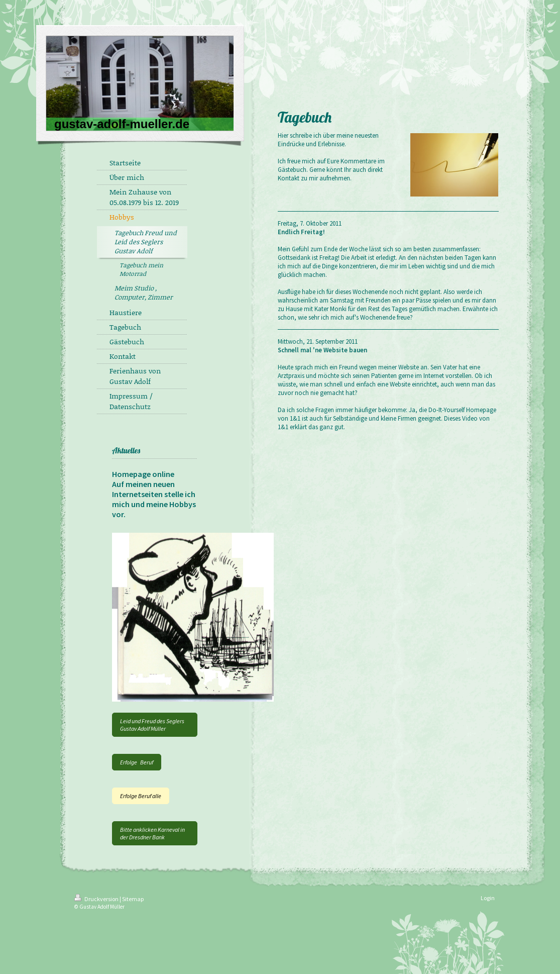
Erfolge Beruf (137, 762)
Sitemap (133, 899)
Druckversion (97, 899)
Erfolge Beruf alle (141, 796)
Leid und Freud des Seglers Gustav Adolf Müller (152, 725)
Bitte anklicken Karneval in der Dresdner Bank (152, 833)
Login (488, 898)
